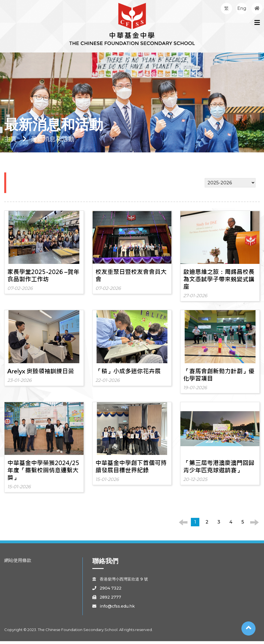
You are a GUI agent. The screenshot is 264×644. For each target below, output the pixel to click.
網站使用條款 (18, 563)
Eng (242, 8)
